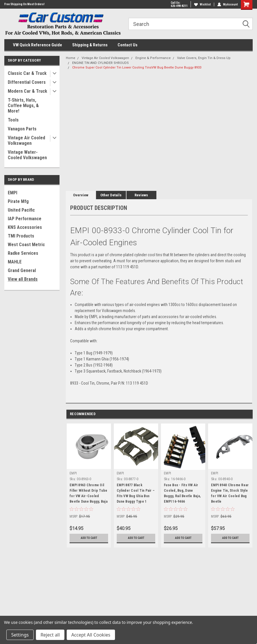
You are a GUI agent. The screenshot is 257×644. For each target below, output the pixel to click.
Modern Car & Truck (27, 91)
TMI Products (21, 236)
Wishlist (202, 4)
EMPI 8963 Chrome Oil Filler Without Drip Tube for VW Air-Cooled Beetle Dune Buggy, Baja (89, 493)
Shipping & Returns (90, 45)
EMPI (13, 193)
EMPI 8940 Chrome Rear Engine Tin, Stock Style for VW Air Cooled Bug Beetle (230, 493)
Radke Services (23, 253)
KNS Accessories (25, 227)
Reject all (50, 635)
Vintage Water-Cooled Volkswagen (27, 155)
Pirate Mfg (18, 201)
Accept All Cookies (91, 635)
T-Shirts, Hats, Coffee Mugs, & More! (23, 106)
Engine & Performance (153, 58)
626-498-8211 (179, 6)
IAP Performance (25, 219)
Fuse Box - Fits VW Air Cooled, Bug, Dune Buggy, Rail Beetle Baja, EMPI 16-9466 (182, 493)
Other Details (111, 195)
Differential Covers (27, 82)
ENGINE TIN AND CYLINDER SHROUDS (100, 63)
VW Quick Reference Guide (38, 45)
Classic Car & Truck (27, 73)
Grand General (22, 270)
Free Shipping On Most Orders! (24, 4)
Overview (81, 195)
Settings (20, 635)
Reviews (141, 195)
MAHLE (15, 262)
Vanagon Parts (22, 129)
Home (71, 58)
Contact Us (127, 45)
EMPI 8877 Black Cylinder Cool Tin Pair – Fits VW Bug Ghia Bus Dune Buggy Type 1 (136, 493)
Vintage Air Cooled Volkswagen (26, 140)
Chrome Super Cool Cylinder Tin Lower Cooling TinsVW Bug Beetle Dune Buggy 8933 (137, 68)
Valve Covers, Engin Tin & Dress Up (204, 58)
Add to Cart (89, 538)
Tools (13, 120)
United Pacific (21, 210)
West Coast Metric (26, 245)
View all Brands (23, 279)
